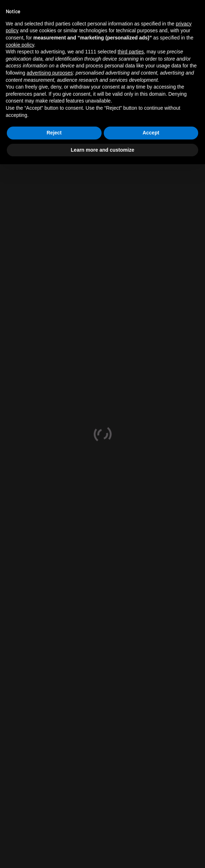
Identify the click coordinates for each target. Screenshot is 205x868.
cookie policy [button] (20, 45)
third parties (131, 52)
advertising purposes (50, 73)
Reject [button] (54, 133)
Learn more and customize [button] (103, 150)
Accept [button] (151, 133)
